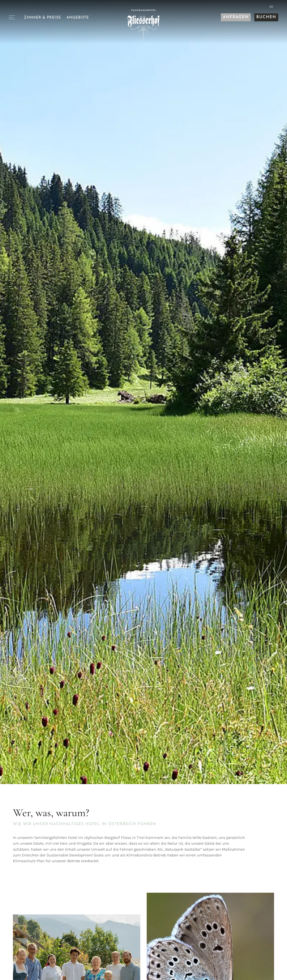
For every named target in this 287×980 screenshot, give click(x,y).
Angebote (78, 18)
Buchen (266, 17)
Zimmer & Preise (42, 18)
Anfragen (236, 17)
